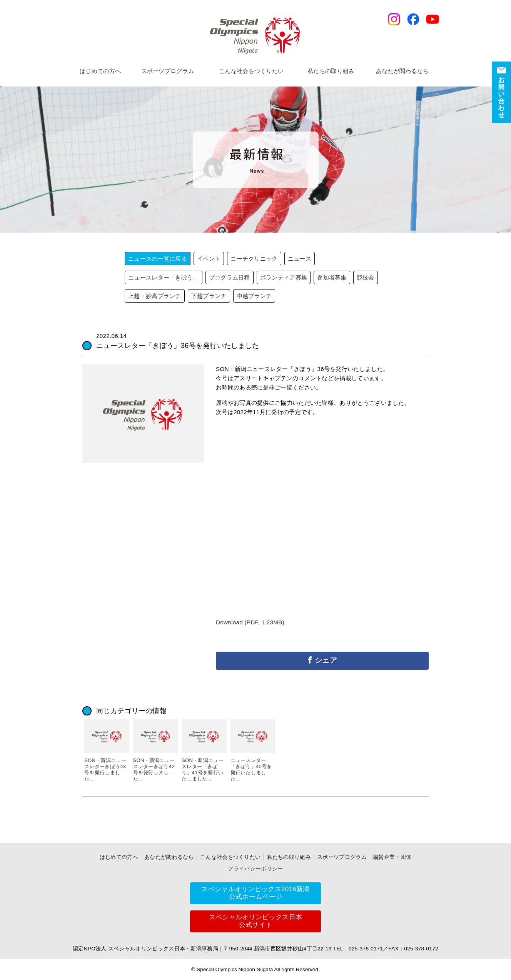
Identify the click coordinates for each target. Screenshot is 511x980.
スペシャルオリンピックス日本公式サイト (255, 921)
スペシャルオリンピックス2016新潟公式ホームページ (255, 893)
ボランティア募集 (284, 277)
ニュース (300, 259)
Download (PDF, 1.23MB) (250, 622)
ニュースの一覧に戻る (158, 259)
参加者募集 (332, 277)
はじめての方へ (100, 71)
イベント (209, 259)
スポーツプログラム (168, 71)
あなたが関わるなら (402, 71)
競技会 (366, 277)
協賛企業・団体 (392, 857)
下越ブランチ (209, 296)
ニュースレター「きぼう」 (164, 277)
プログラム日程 (230, 277)
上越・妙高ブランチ (155, 296)
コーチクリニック (254, 259)
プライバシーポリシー (255, 869)
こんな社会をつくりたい (251, 71)
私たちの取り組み (331, 71)
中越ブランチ (254, 296)
